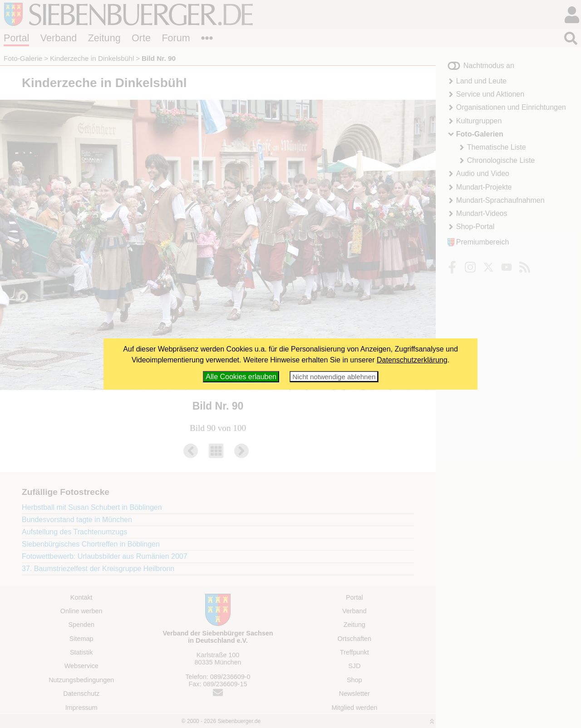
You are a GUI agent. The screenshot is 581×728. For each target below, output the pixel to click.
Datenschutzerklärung (412, 360)
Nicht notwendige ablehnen (334, 377)
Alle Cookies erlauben (241, 377)
